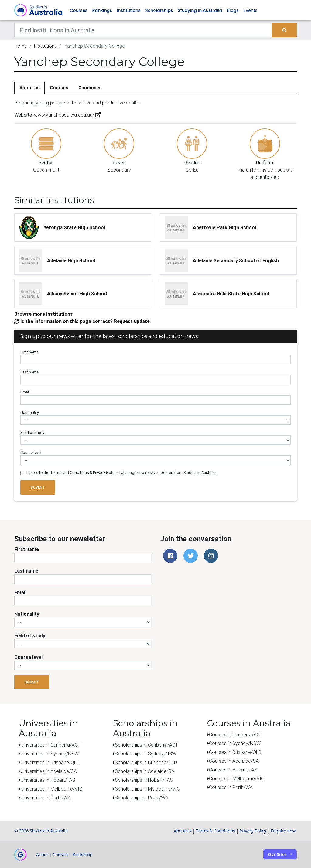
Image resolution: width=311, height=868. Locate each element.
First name (29, 352)
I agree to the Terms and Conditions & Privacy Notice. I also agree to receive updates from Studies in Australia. (122, 473)
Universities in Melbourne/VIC (51, 789)
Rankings (102, 10)
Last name (29, 372)
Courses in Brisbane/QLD (235, 752)
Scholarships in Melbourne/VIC (147, 789)
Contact (60, 854)
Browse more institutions (44, 314)
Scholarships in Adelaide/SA (145, 771)
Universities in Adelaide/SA (49, 771)
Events (251, 10)
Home (21, 46)
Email (25, 392)
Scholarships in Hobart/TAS (144, 780)
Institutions (129, 10)
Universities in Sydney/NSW (50, 754)
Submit (38, 487)
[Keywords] (143, 30)
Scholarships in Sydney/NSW (145, 754)
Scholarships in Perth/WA (142, 798)
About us (29, 88)
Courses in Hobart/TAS (233, 770)
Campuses (90, 88)
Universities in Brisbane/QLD (50, 762)
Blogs (233, 10)
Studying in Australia (200, 10)
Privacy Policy (253, 831)
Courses (79, 10)
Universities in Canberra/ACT (51, 745)
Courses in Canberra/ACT (236, 735)
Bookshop (83, 854)
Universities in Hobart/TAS (48, 780)
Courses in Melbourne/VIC (237, 779)
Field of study (32, 432)
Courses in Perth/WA (231, 788)
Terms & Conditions (215, 831)
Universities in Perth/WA (46, 798)
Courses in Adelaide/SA (234, 761)
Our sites (277, 855)
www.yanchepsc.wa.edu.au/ (67, 115)
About (42, 854)
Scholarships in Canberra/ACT (146, 745)
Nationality (30, 412)
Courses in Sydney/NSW (235, 744)
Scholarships (159, 10)
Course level (31, 453)
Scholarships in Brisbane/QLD (146, 762)
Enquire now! (284, 831)
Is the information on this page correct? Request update (82, 321)
